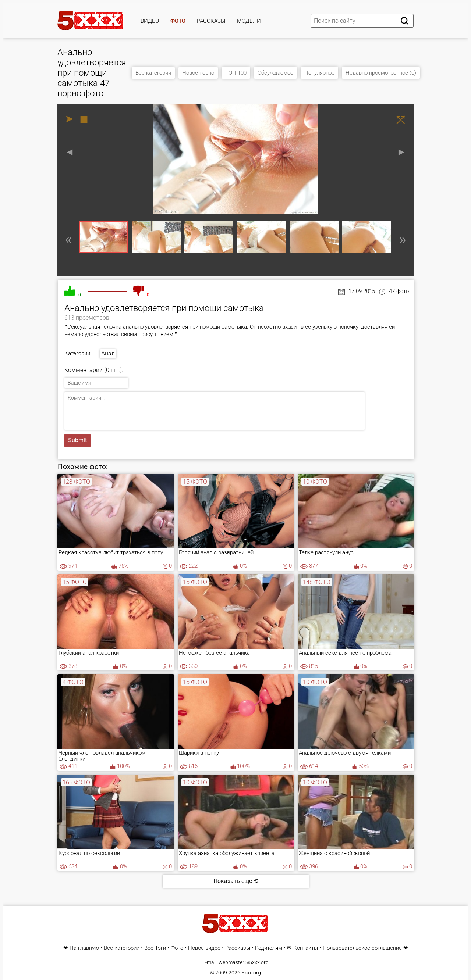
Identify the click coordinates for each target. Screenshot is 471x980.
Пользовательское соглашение (362, 948)
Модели (249, 21)
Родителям (269, 948)
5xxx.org (251, 973)
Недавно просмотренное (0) (381, 73)
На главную (84, 948)
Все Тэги (155, 948)
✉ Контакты (302, 948)
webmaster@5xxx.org (244, 962)
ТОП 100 (236, 73)
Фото (178, 21)
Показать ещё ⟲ (236, 881)
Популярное (319, 73)
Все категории (153, 73)
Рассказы (211, 21)
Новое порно (198, 73)
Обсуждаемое (275, 73)
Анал (108, 353)
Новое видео (204, 948)
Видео (150, 21)
